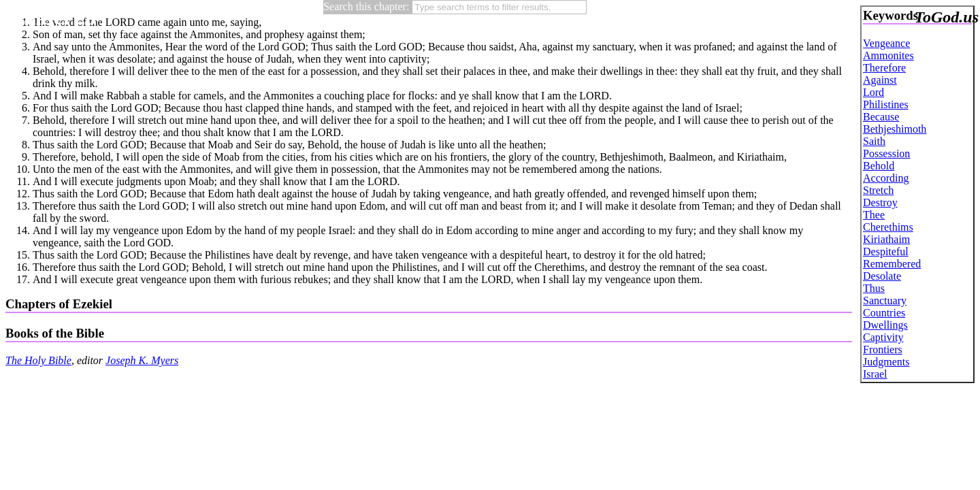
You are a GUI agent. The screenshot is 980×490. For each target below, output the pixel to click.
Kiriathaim (886, 239)
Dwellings (885, 325)
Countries (884, 313)
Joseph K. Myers (142, 360)
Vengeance (886, 43)
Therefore (884, 68)
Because (881, 117)
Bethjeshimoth (895, 129)
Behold (879, 166)
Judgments (886, 362)
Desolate (882, 276)
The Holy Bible (38, 360)
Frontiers (883, 349)
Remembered (892, 264)
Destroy (880, 202)
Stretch (878, 190)
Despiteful (886, 251)
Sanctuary (885, 300)
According (886, 178)
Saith (874, 141)
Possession (886, 153)
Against (880, 80)
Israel (875, 374)
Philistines (886, 104)
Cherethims (888, 227)
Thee (874, 215)
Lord (873, 92)
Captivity (883, 337)
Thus (874, 288)
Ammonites (888, 55)
